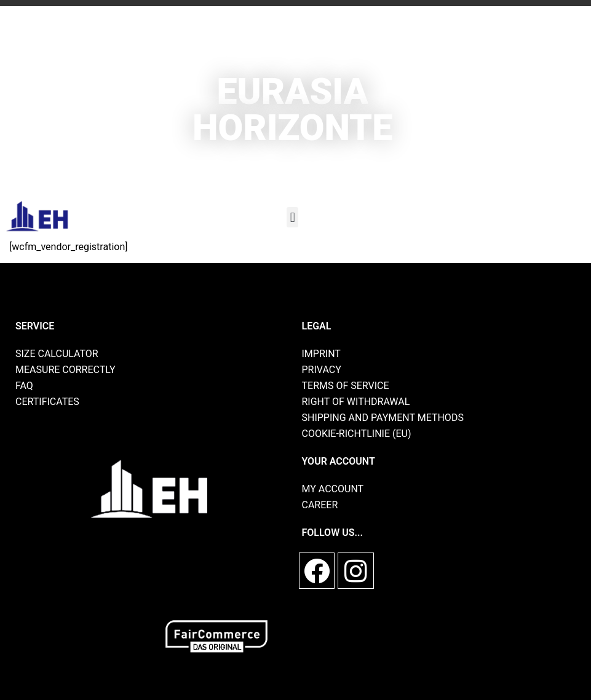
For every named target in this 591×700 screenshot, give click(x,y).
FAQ (24, 386)
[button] (292, 217)
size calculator (57, 354)
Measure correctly (65, 370)
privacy (322, 370)
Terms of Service (346, 386)
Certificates (47, 402)
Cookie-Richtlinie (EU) (357, 434)
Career (320, 505)
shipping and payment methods (383, 418)
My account (333, 489)
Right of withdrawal (356, 402)
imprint (321, 354)
